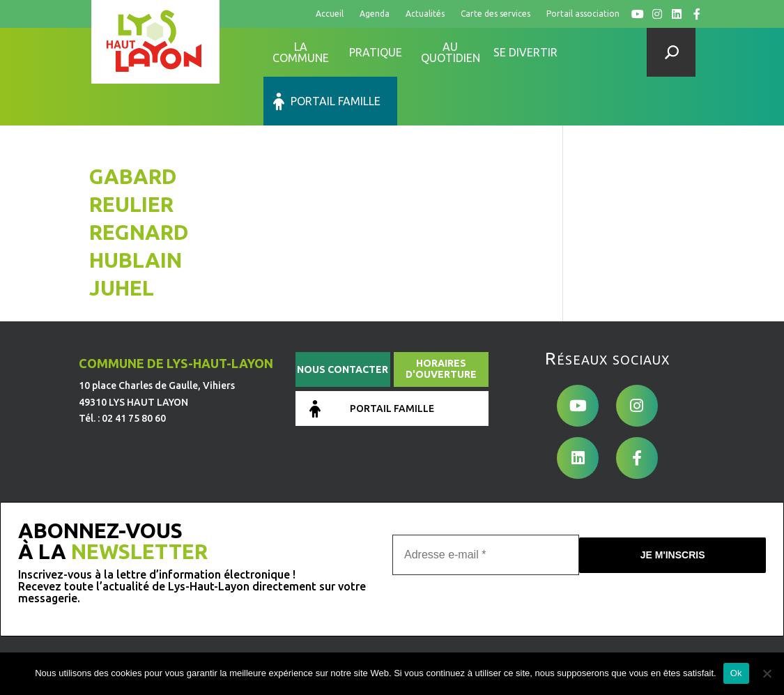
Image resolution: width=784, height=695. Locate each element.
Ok (736, 673)
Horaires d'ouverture (441, 320)
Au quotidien (451, 52)
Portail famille (613, 52)
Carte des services (495, 14)
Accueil (330, 14)
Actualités (425, 14)
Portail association (583, 14)
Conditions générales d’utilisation (435, 609)
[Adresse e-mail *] (486, 505)
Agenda (375, 14)
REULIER (131, 155)
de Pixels (179, 649)
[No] (767, 673)
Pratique (376, 52)
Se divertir (525, 52)
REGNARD (139, 183)
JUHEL (122, 239)
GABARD (133, 128)
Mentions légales (310, 609)
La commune (301, 52)
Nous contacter (343, 321)
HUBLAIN (136, 211)
